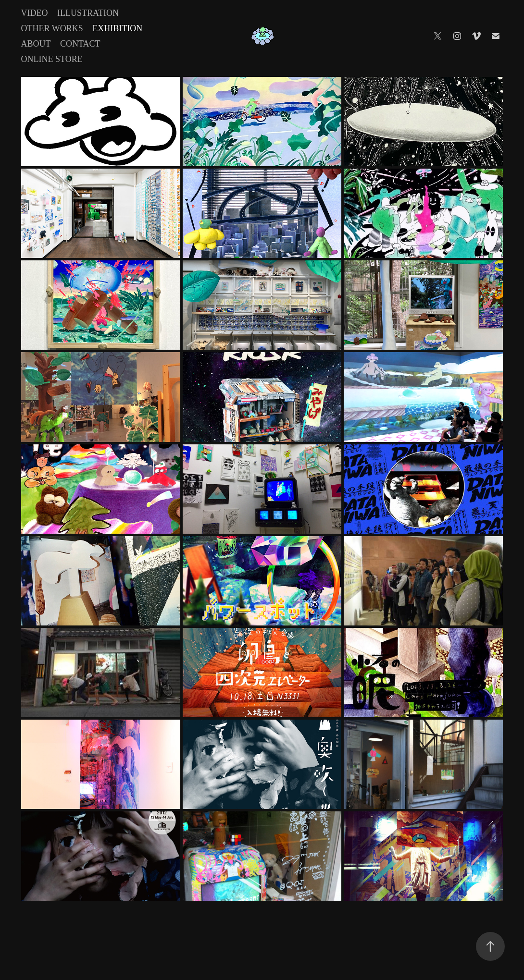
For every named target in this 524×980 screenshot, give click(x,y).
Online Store (52, 59)
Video (35, 13)
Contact (80, 44)
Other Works (52, 28)
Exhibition (117, 28)
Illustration (88, 13)
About (36, 44)
